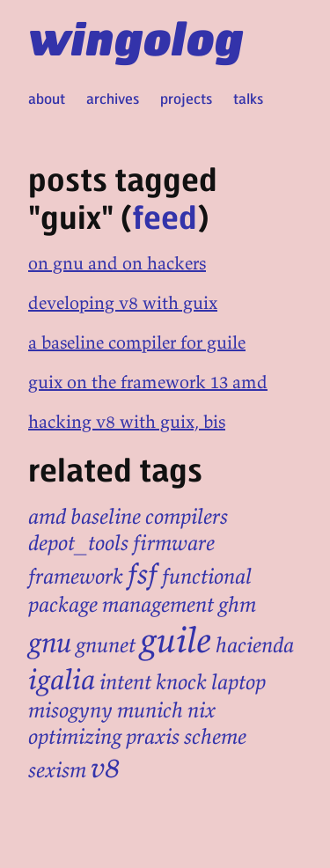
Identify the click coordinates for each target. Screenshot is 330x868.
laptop (238, 682)
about (47, 98)
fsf (143, 574)
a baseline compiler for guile (137, 342)
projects (186, 98)
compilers (187, 516)
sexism (57, 770)
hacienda (255, 645)
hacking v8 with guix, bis (127, 421)
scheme (215, 736)
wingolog (136, 37)
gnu (50, 643)
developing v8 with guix (123, 302)
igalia (62, 680)
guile (176, 640)
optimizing (75, 736)
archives (113, 98)
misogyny (70, 710)
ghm (237, 604)
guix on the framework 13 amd (148, 382)
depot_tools (78, 543)
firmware (174, 543)
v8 (106, 768)
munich (150, 710)
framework (76, 576)
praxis (153, 736)
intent (125, 682)
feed (165, 216)
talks (248, 98)
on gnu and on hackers (117, 263)
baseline (106, 516)
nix (202, 710)
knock (181, 682)
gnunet (106, 645)
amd (47, 516)
